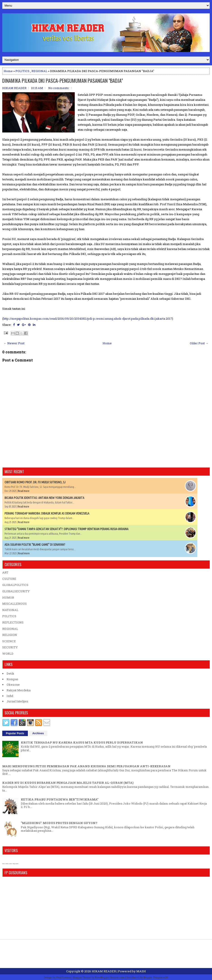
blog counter (16, 864)
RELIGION (10, 635)
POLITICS (22, 71)
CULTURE (9, 579)
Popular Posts (15, 733)
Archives (38, 733)
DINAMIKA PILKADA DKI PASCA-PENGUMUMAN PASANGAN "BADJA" (63, 80)
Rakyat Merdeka (19, 690)
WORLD (8, 654)
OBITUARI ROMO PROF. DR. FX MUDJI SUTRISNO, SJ (35, 482)
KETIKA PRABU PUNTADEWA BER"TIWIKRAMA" (60, 799)
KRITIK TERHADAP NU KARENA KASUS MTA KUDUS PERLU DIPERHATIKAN (82, 742)
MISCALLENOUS (14, 604)
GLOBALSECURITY (16, 591)
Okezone (13, 685)
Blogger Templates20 (156, 977)
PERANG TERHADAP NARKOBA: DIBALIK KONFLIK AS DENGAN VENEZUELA (47, 513)
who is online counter (7, 864)
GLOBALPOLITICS (15, 585)
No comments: (59, 88)
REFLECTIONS (13, 622)
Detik (10, 673)
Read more (24, 491)
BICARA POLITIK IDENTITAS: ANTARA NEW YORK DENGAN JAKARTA (44, 498)
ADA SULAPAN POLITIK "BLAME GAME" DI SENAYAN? (35, 545)
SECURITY (10, 647)
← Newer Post (14, 343)
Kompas (12, 679)
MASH (141, 971)
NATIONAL (10, 610)
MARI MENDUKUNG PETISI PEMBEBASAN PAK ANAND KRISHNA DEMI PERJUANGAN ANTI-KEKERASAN (86, 766)
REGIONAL (39, 71)
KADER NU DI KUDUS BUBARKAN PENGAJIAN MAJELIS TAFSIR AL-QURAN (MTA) (68, 783)
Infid (10, 696)
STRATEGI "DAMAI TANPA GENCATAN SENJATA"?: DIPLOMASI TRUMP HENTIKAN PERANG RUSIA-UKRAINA (66, 529)
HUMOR (8, 597)
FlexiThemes (63, 977)
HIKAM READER (104, 971)
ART (5, 572)
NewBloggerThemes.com (110, 977)
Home (8, 71)
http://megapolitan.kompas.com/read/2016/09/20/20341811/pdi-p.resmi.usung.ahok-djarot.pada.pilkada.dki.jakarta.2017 (88, 319)
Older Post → (199, 343)
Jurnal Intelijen (17, 701)
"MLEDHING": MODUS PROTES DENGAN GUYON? (59, 823)
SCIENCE (9, 641)
